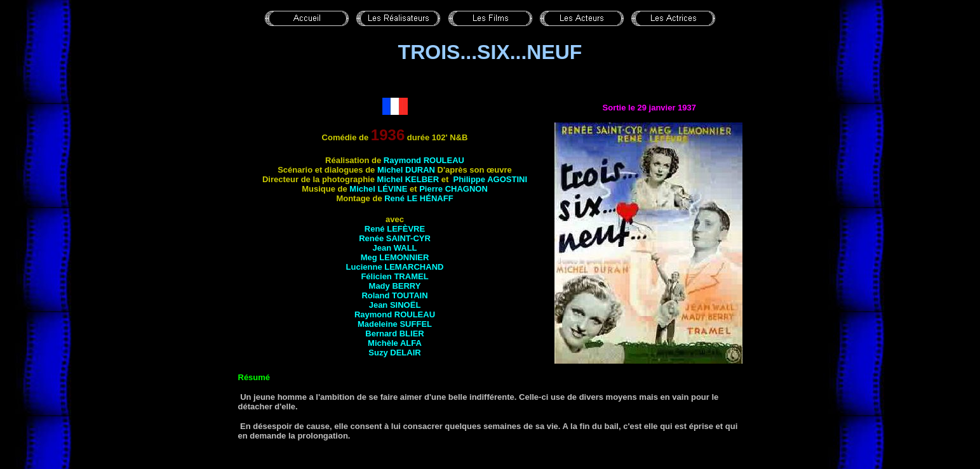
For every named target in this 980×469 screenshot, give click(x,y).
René (419, 198)
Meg (395, 257)
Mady (395, 286)
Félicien (394, 276)
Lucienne (395, 267)
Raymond (424, 160)
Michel (406, 170)
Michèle (395, 343)
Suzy (394, 353)
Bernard (394, 334)
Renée (395, 238)
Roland (394, 295)
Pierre (453, 189)
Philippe (490, 179)
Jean (394, 248)
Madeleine (395, 324)
